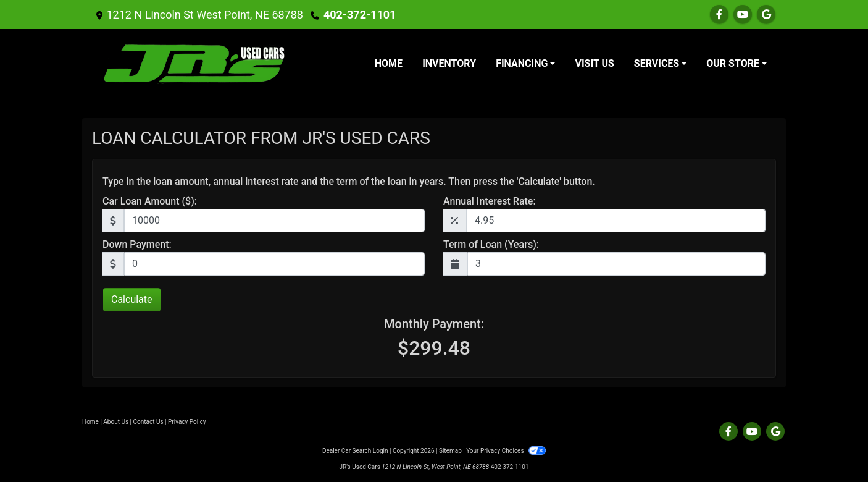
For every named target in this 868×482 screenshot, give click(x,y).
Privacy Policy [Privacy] (187, 422)
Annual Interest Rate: (490, 201)
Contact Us (148, 422)
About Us (116, 422)
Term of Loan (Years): (491, 244)
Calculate (132, 299)
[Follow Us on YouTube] (743, 15)
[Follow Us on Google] (766, 15)
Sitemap (450, 451)
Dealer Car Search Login (355, 451)
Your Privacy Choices (506, 451)
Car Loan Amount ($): (150, 201)
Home (90, 422)
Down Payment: (137, 244)
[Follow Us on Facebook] (719, 15)
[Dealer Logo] (194, 64)
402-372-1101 (360, 15)
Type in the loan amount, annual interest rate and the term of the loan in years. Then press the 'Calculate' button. (349, 181)
